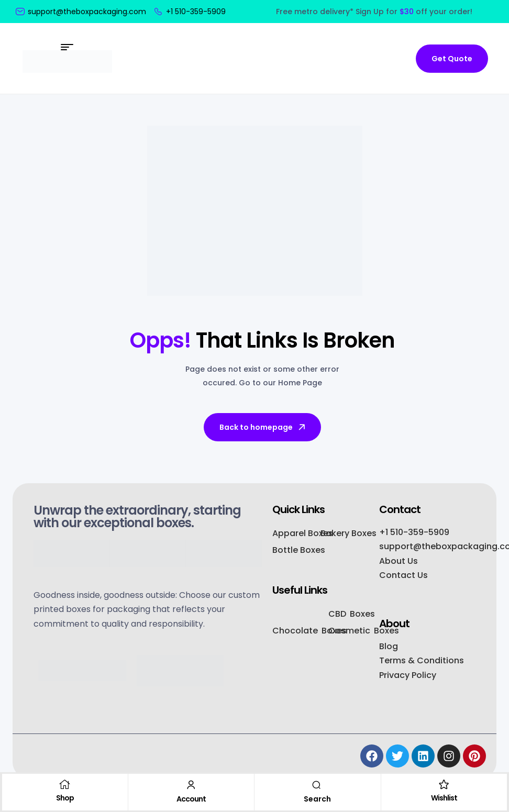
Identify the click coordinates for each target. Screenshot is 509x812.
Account (191, 799)
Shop (65, 798)
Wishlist (444, 798)
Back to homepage (263, 427)
